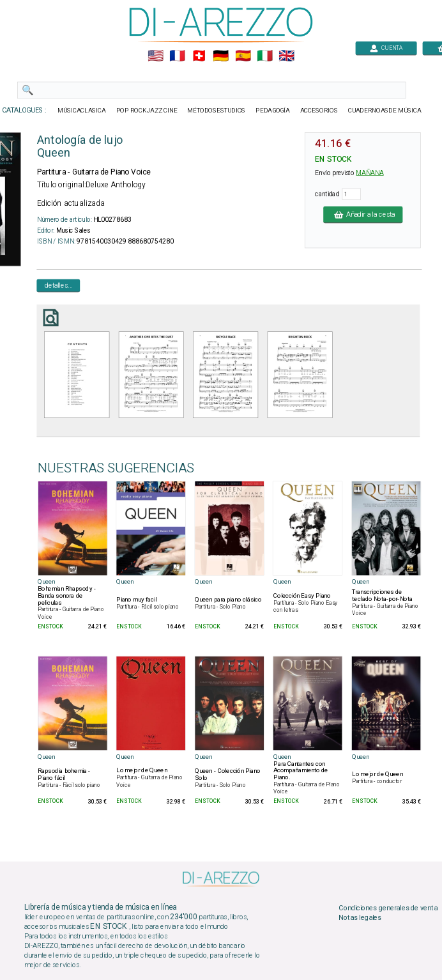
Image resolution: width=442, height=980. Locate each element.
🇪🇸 (243, 56)
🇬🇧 (286, 56)
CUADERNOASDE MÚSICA (385, 111)
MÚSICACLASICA (82, 111)
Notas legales (360, 918)
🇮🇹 (265, 56)
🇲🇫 (177, 56)
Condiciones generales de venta (388, 908)
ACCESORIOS (319, 111)
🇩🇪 (221, 56)
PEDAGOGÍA (273, 111)
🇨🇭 (199, 56)
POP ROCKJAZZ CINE (147, 111)
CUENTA (386, 48)
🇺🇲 (156, 56)
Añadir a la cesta (363, 214)
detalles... (59, 285)
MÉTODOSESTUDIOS (216, 111)
